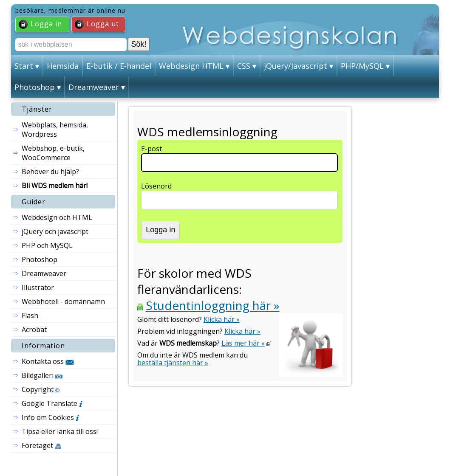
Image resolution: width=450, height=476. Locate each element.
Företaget (41, 445)
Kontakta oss (48, 361)
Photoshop (35, 87)
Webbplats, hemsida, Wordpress (55, 130)
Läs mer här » (243, 343)
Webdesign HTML (191, 66)
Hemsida (63, 66)
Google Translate (52, 403)
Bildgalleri (42, 375)
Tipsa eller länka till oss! (60, 431)
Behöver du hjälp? (50, 172)
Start (24, 66)
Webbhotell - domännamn (63, 301)
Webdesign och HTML (57, 217)
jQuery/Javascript (296, 66)
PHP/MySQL (362, 66)
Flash (30, 315)
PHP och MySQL (47, 245)
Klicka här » (222, 319)
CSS (244, 66)
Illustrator (38, 287)
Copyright (41, 389)
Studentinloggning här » (213, 305)
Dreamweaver (94, 87)
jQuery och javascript (55, 231)
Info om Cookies (50, 417)
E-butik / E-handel (119, 66)
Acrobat (34, 330)
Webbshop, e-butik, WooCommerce (53, 153)
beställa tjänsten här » (173, 363)
